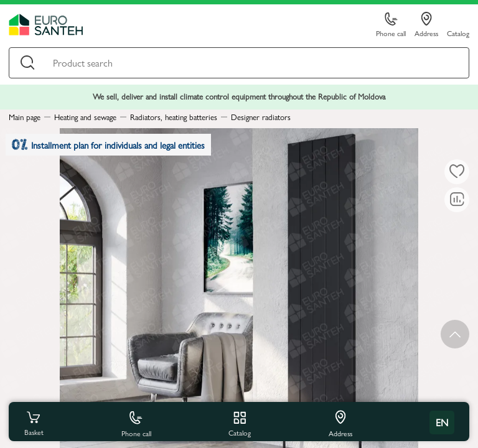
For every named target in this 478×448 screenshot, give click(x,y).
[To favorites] (457, 172)
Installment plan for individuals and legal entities (108, 145)
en (442, 422)
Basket (34, 422)
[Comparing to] (457, 200)
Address (426, 25)
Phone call (391, 25)
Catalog (458, 33)
